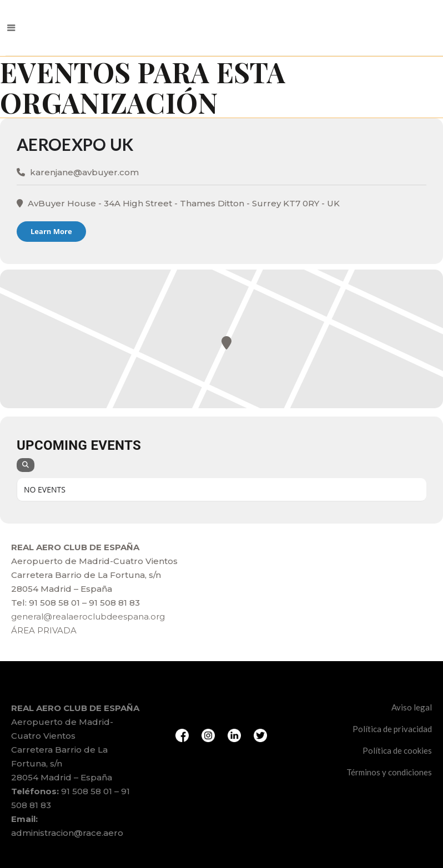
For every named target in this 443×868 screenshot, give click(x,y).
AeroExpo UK (75, 144)
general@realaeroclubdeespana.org (88, 616)
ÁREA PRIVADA (44, 630)
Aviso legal (412, 707)
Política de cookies (397, 750)
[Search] (26, 465)
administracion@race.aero (67, 833)
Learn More (51, 231)
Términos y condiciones (389, 772)
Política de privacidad (392, 729)
